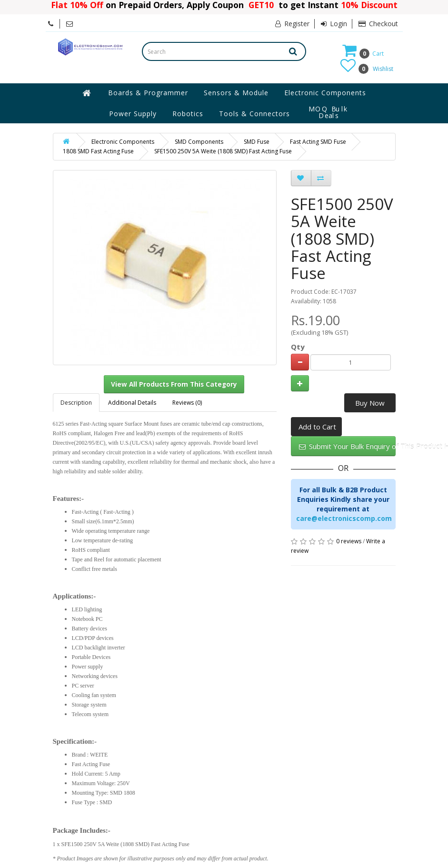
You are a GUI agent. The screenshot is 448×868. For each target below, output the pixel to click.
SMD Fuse (257, 142)
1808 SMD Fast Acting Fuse (98, 151)
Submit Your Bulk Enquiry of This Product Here (347, 446)
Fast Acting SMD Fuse (318, 142)
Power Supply (133, 114)
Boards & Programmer (148, 93)
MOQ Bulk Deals (329, 112)
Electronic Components (325, 93)
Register (292, 24)
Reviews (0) (187, 403)
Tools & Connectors (254, 114)
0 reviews (349, 541)
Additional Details (132, 403)
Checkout (378, 24)
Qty (298, 347)
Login (334, 24)
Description (76, 403)
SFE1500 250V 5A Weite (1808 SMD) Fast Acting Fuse (223, 151)
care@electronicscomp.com (344, 518)
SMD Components (199, 142)
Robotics (188, 114)
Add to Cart (317, 427)
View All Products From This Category (174, 384)
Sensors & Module (236, 93)
